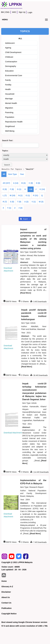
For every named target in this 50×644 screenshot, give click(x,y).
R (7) (5, 202)
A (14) (16, 183)
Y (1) (9, 208)
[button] (7, 165)
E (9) (5, 189)
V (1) (34, 202)
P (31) (36, 195)
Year (22, 174)
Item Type (13, 174)
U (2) (26, 202)
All (4, 174)
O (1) (28, 195)
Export (24, 219)
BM (2, 12)
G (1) (19, 189)
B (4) (24, 183)
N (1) (20, 195)
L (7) (5, 195)
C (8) (31, 183)
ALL (20, 38)
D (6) (38, 183)
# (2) (20, 208)
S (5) (12, 202)
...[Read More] (34, 534)
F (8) (12, 189)
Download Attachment (13, 433)
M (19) (12, 195)
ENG (7, 12)
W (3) (41, 202)
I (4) (31, 189)
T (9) (19, 202)
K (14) (42, 189)
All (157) (6, 183)
